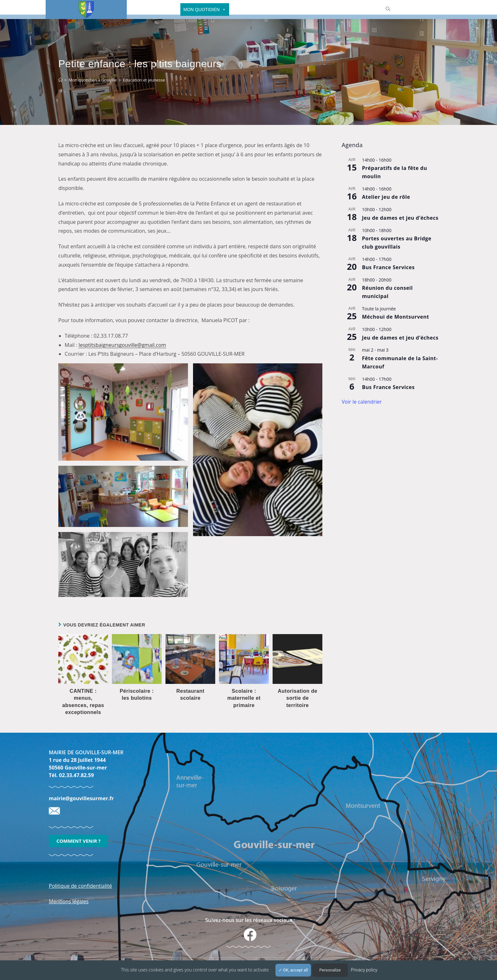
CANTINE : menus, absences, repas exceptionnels (83, 702)
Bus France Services (388, 267)
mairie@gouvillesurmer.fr (81, 798)
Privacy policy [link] (364, 970)
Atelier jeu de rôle (386, 197)
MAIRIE (166, 10)
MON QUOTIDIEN (205, 10)
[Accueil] (60, 80)
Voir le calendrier (362, 402)
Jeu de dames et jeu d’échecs (400, 218)
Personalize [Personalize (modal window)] (330, 970)
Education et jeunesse (144, 80)
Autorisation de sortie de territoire (297, 698)
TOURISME (332, 10)
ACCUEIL (140, 10)
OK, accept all (293, 970)
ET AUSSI (366, 10)
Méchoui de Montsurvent (396, 317)
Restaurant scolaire (190, 694)
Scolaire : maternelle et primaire (244, 698)
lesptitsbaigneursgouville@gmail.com (122, 345)
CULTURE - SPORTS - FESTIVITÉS (271, 10)
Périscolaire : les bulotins (137, 694)
